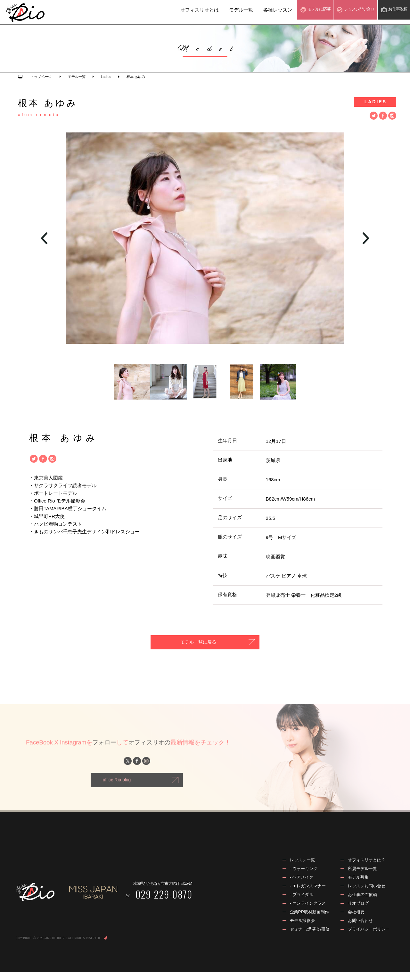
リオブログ (356, 910)
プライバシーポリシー (367, 937)
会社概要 (354, 919)
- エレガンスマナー (303, 892)
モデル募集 (356, 883)
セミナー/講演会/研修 (305, 937)
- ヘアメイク (296, 883)
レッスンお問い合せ (365, 892)
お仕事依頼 (391, 12)
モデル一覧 (217, 12)
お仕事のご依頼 (360, 901)
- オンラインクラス (303, 910)
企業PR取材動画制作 (304, 919)
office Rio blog (117, 788)
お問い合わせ (358, 928)
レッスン (345, 12)
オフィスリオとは (176, 12)
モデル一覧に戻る (189, 643)
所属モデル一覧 (360, 875)
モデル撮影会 (297, 928)
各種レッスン (254, 12)
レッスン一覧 (297, 866)
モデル (296, 12)
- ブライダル (296, 901)
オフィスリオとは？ (365, 866)
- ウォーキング (298, 875)
